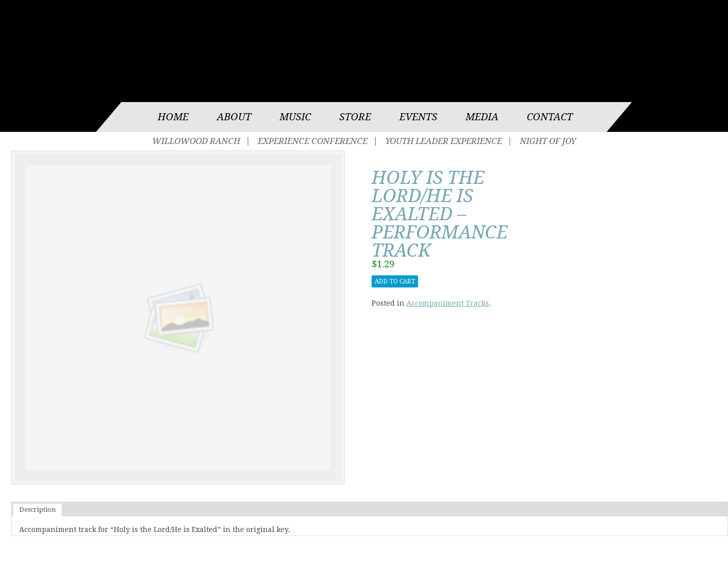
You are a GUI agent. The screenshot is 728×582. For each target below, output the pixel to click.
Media (482, 117)
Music (295, 117)
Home (173, 117)
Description (37, 510)
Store (355, 117)
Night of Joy (548, 141)
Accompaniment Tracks (448, 303)
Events (418, 117)
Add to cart (395, 281)
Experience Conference (313, 141)
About (234, 117)
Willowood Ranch (196, 141)
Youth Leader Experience (444, 141)
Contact (550, 117)
